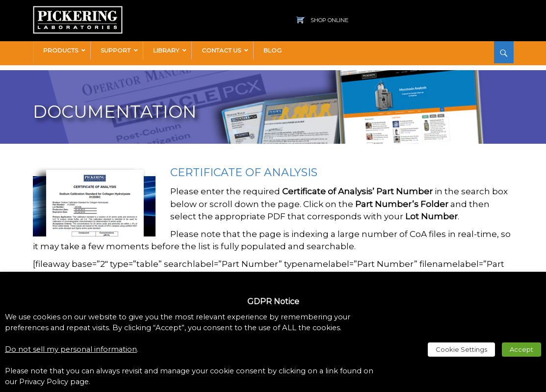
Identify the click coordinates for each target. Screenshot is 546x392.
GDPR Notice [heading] (273, 301)
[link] (78, 11)
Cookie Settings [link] (461, 349)
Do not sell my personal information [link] (71, 349)
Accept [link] (521, 349)
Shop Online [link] (329, 20)
